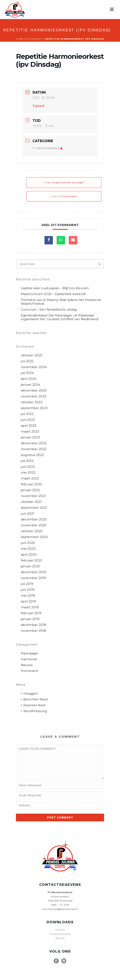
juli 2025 (27, 361)
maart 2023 (30, 432)
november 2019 (33, 578)
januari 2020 (30, 566)
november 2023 (34, 396)
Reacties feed (33, 705)
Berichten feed (34, 699)
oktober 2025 (32, 355)
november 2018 (33, 631)
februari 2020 (31, 560)
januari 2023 (30, 437)
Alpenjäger (30, 653)
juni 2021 (27, 514)
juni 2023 (28, 420)
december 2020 (34, 519)
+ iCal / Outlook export (64, 196)
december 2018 (33, 625)
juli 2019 (27, 584)
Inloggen (29, 694)
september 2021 (34, 508)
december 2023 (34, 390)
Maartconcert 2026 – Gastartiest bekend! (53, 294)
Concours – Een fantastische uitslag (49, 310)
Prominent (29, 671)
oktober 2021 (31, 502)
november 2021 (33, 496)
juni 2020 (28, 543)
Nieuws (27, 665)
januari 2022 (30, 490)
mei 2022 (28, 473)
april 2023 (29, 426)
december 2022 (34, 443)
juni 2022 (28, 467)
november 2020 (34, 525)
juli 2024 (27, 373)
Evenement (35, 39)
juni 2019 (28, 590)
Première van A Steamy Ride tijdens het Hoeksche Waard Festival (61, 302)
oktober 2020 (32, 531)
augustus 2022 (32, 455)
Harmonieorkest (48, 148)
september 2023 (34, 408)
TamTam (60, 930)
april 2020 (29, 555)
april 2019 (28, 601)
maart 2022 (30, 478)
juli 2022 (27, 461)
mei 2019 (28, 596)
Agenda (60, 938)
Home (20, 39)
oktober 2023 (32, 402)
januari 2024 (30, 385)
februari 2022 (31, 484)
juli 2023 (27, 414)
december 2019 (33, 572)
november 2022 (34, 449)
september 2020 (34, 537)
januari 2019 (30, 619)
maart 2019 (30, 607)
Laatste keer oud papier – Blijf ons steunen (55, 288)
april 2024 (29, 379)
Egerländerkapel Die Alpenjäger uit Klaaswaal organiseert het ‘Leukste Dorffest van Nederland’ (60, 317)
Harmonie (29, 659)
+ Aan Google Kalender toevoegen (64, 182)
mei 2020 (28, 549)
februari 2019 (31, 613)
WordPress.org (34, 711)
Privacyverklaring (60, 934)
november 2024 (34, 367)
